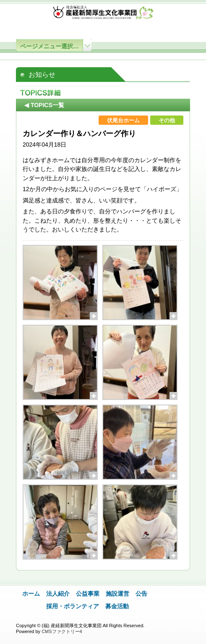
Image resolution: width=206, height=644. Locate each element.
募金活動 (117, 606)
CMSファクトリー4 (62, 631)
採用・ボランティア (73, 606)
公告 (141, 594)
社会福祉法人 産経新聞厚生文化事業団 (103, 14)
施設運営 (117, 594)
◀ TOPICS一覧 (44, 105)
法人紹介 (58, 594)
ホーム (31, 594)
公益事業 (88, 594)
